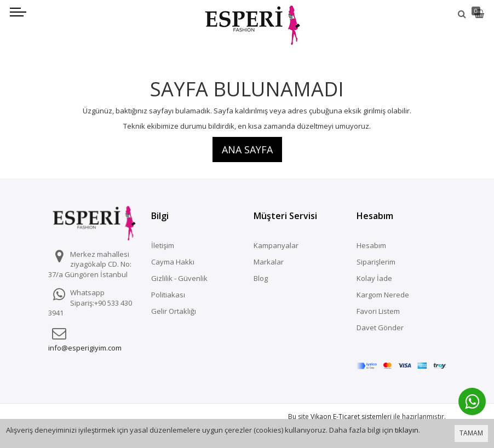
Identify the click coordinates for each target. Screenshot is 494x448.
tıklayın (407, 430)
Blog (261, 278)
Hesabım (371, 245)
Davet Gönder (380, 328)
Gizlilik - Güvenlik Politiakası (179, 286)
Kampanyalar (276, 245)
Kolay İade (374, 278)
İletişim (163, 245)
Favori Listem (378, 311)
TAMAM (471, 433)
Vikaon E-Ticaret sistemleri (351, 402)
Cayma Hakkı (173, 262)
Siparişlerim (376, 262)
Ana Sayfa (247, 150)
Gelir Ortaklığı (174, 311)
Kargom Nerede (383, 295)
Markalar (269, 262)
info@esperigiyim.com (85, 348)
